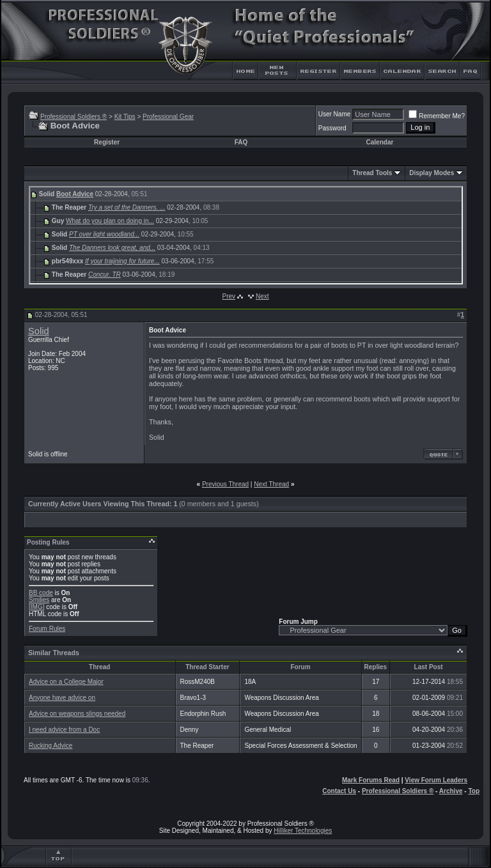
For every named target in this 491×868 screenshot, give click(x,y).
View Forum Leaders (436, 780)
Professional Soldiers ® (74, 117)
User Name (335, 114)
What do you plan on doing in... (110, 221)
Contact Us (339, 791)
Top (474, 791)
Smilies (39, 600)
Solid (39, 331)
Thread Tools (372, 173)
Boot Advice (75, 194)
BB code (41, 593)
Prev (229, 296)
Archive (451, 791)
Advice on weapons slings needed (77, 714)
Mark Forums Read (371, 780)
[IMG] (36, 607)
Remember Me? (437, 116)
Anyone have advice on (62, 698)
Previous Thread (225, 484)
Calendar (380, 142)
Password (332, 128)
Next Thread (271, 484)
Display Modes (432, 173)
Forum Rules (47, 629)
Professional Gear (168, 117)
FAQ (241, 142)
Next (262, 296)
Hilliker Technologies (303, 831)
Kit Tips (125, 117)
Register (107, 142)
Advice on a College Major (66, 682)
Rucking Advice (51, 746)
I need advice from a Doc (64, 730)
